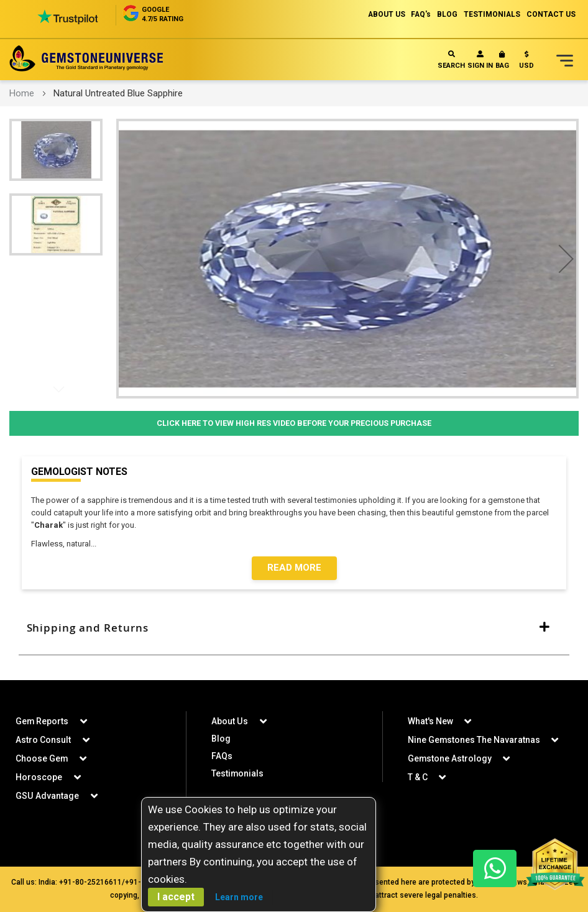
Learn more (239, 897)
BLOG (447, 14)
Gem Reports (42, 721)
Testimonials (238, 773)
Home (22, 93)
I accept (176, 897)
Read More (294, 568)
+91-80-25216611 (90, 882)
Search (451, 60)
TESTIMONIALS (492, 14)
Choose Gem (42, 758)
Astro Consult (43, 740)
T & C (418, 777)
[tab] (294, 629)
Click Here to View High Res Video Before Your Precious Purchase (294, 423)
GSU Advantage (47, 796)
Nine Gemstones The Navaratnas (474, 740)
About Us (229, 721)
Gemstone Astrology (450, 758)
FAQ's (420, 14)
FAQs (222, 756)
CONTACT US (551, 14)
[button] (526, 62)
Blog (221, 739)
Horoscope (39, 777)
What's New (430, 721)
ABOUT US (384, 14)
